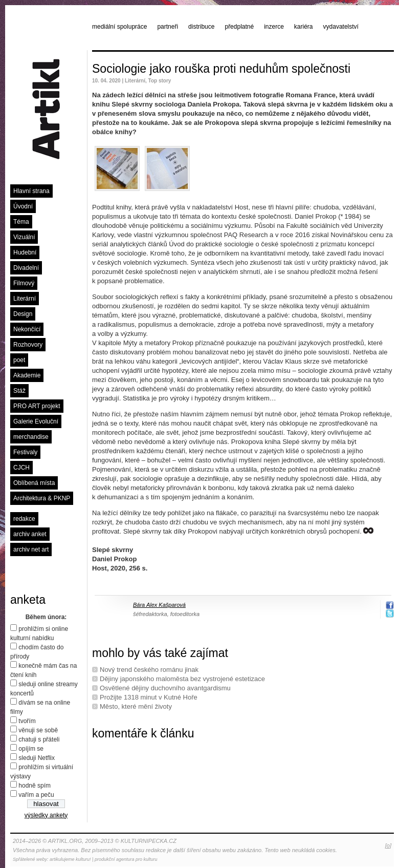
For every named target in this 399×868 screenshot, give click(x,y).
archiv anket (30, 534)
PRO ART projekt (37, 406)
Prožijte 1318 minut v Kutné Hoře (149, 697)
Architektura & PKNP (42, 498)
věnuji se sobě (38, 730)
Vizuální (24, 237)
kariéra (304, 27)
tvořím (27, 721)
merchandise (31, 437)
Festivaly (25, 452)
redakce (24, 519)
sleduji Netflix (37, 758)
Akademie (27, 375)
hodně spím (35, 786)
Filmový (24, 283)
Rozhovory (28, 345)
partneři (168, 27)
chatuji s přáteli (39, 739)
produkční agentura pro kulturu (126, 859)
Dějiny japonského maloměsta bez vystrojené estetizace (182, 679)
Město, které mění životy (136, 706)
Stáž (19, 391)
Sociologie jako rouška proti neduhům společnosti (221, 69)
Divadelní (26, 268)
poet (19, 360)
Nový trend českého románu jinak (149, 670)
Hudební (25, 252)
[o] (388, 845)
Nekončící (27, 329)
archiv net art (31, 549)
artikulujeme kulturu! (70, 859)
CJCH (21, 468)
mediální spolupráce (119, 27)
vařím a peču (36, 795)
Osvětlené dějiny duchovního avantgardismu (165, 688)
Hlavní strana (31, 191)
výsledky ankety (46, 815)
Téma (21, 222)
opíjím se (31, 749)
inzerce (274, 27)
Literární (25, 299)
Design (23, 314)
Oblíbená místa (34, 483)
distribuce (201, 27)
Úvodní (23, 206)
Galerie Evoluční (36, 421)
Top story (160, 81)
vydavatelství (341, 27)
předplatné (239, 27)
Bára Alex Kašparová (159, 605)
